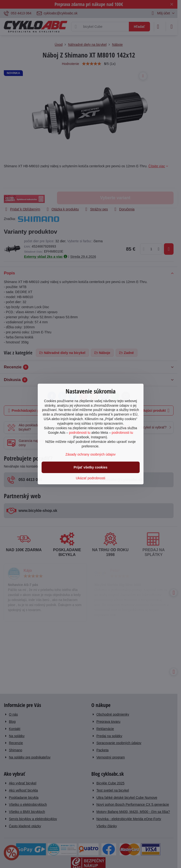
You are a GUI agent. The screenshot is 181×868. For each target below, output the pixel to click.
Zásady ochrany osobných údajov (90, 454)
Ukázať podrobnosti (91, 478)
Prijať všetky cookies (90, 467)
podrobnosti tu (80, 433)
